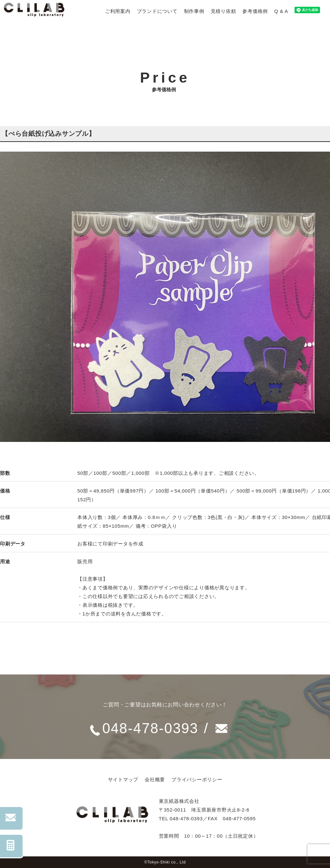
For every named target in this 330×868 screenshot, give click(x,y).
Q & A (281, 11)
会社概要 (155, 779)
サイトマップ (123, 779)
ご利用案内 (118, 11)
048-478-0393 (150, 728)
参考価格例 (255, 11)
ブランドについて (157, 11)
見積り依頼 (223, 11)
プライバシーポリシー (197, 779)
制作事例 (194, 11)
